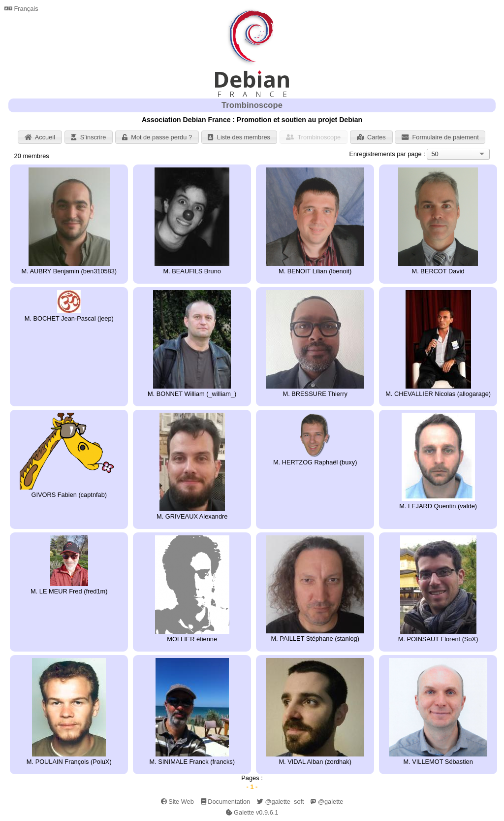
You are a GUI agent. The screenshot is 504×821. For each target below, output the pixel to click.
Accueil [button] (40, 137)
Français (21, 9)
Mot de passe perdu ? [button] (157, 137)
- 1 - (252, 787)
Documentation (226, 802)
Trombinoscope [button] (313, 137)
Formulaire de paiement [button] (440, 137)
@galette (327, 802)
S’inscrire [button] (88, 137)
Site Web (177, 802)
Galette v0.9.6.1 (252, 812)
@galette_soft (281, 802)
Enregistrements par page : (387, 154)
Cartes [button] (371, 137)
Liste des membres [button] (239, 137)
